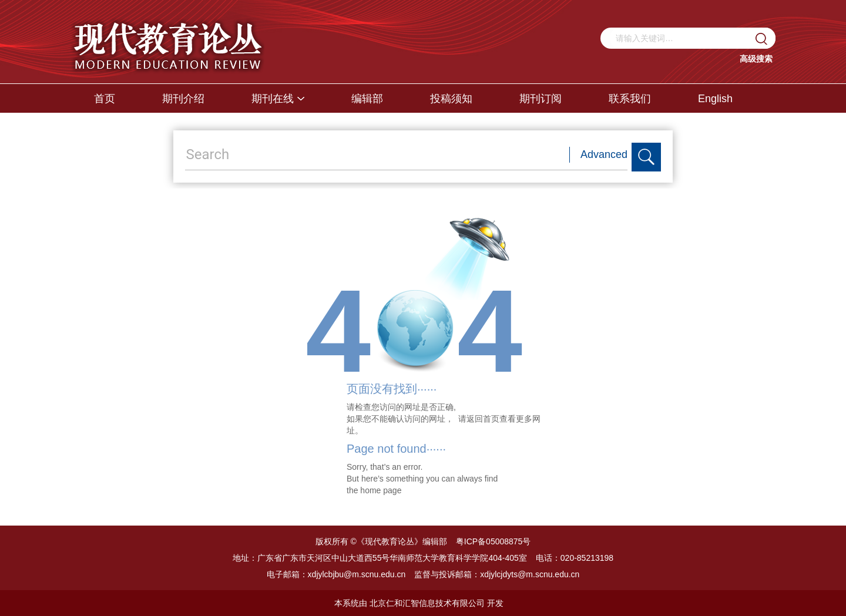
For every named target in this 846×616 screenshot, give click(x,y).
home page (381, 490)
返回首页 (483, 419)
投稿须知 (451, 99)
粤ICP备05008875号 (493, 541)
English (715, 99)
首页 (105, 99)
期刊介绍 (183, 99)
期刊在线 (278, 99)
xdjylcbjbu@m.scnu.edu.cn (357, 574)
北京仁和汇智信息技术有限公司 (427, 603)
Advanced (604, 154)
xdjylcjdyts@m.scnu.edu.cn (530, 574)
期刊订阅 (540, 99)
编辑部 (367, 99)
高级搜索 (756, 59)
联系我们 (630, 99)
